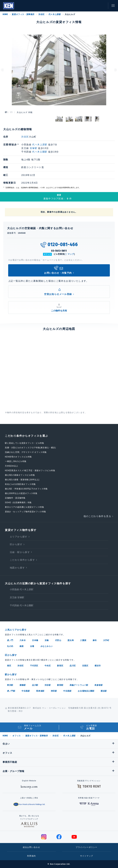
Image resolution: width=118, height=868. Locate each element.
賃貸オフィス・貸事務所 (23, 14)
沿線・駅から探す (20, 552)
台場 (32, 646)
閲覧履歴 (88, 6)
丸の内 (10, 646)
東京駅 (10, 685)
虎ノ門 (10, 640)
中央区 (48, 666)
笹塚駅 (34, 148)
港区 (9, 666)
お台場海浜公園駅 (86, 691)
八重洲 (83, 640)
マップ (71, 254)
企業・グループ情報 (13, 771)
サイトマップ (87, 856)
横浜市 (98, 666)
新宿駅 (60, 685)
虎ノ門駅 (11, 691)
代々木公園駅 (40, 152)
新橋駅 (23, 685)
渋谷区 (42, 14)
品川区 (73, 666)
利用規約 (31, 856)
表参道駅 (99, 685)
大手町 (106, 640)
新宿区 (60, 666)
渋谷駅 (48, 685)
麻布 (95, 640)
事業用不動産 (10, 762)
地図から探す (17, 568)
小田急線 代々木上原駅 (22, 589)
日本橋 (35, 640)
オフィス (17, 736)
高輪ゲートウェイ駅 (79, 685)
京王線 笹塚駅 (17, 597)
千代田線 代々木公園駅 (22, 605)
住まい (6, 744)
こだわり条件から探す (22, 560)
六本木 (23, 640)
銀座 (22, 646)
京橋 (47, 640)
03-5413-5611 (59, 251)
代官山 (58, 640)
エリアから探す (19, 537)
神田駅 (54, 691)
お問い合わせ (102, 6)
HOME (5, 14)
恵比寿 (71, 640)
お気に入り (95, 6)
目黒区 (85, 666)
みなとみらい (47, 646)
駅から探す (11, 674)
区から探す (16, 544)
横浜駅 (104, 691)
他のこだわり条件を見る (97, 516)
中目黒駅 (26, 691)
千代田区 (34, 666)
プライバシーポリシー (86, 847)
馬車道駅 (40, 691)
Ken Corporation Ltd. (9, 6)
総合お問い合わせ (32, 847)
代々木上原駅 (55, 14)
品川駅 (35, 685)
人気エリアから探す (16, 630)
